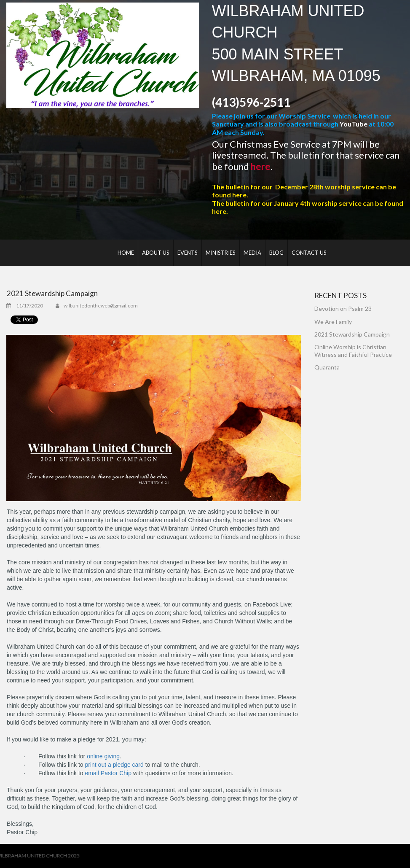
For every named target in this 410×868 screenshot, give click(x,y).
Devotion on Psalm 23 (343, 309)
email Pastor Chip (109, 773)
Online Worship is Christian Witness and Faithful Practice (353, 351)
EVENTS (188, 253)
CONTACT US (309, 253)
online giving (103, 756)
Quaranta (327, 367)
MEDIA (252, 253)
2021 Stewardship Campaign (352, 334)
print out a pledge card (114, 765)
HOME (126, 253)
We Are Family (333, 322)
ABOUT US (156, 253)
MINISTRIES (221, 253)
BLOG (276, 253)
